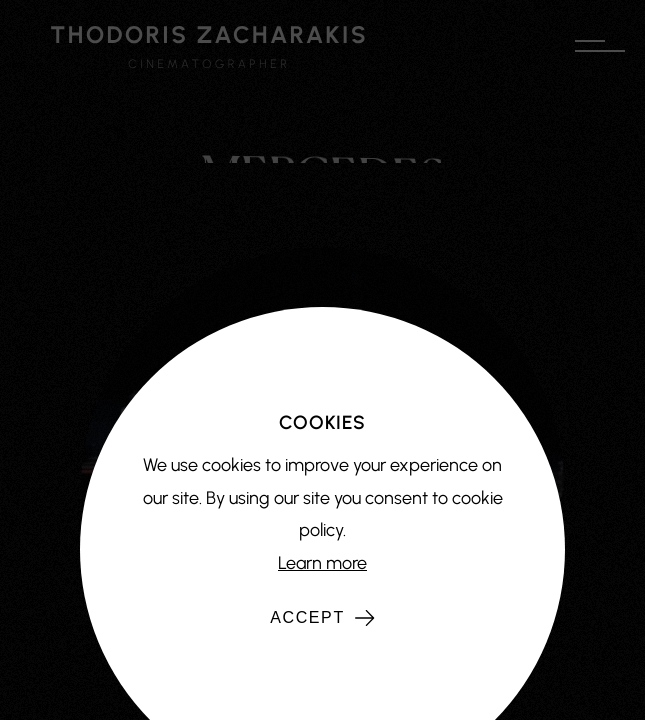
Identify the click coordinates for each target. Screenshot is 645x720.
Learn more (322, 563)
